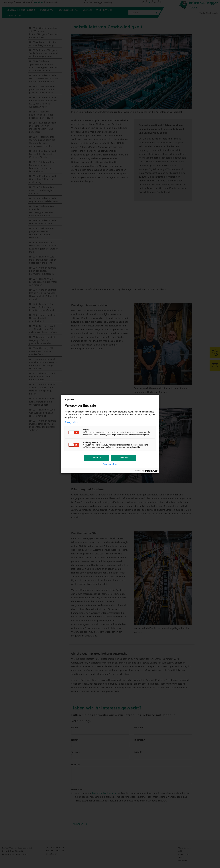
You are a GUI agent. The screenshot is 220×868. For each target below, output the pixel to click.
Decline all (124, 458)
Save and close (110, 464)
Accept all (96, 458)
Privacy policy (71, 422)
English (69, 400)
